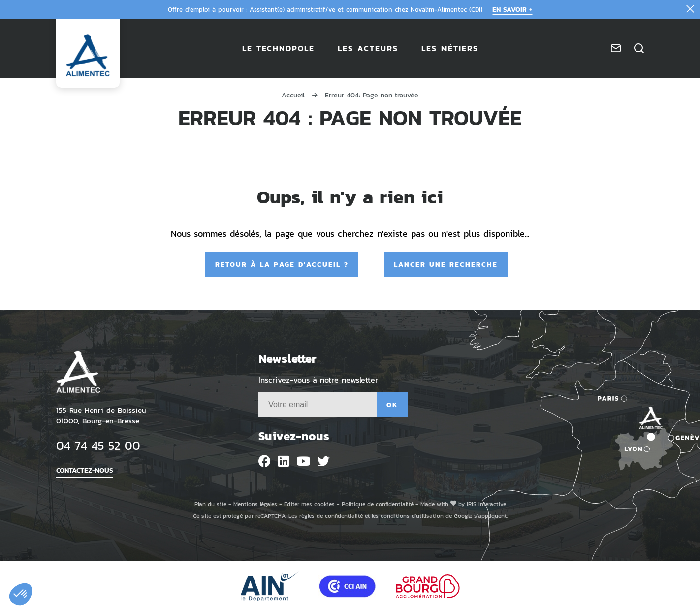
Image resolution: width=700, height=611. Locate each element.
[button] (21, 594)
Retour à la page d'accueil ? (282, 264)
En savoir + (512, 9)
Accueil (293, 95)
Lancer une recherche (446, 264)
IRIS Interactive (486, 504)
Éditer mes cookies (309, 504)
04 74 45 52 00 (98, 445)
